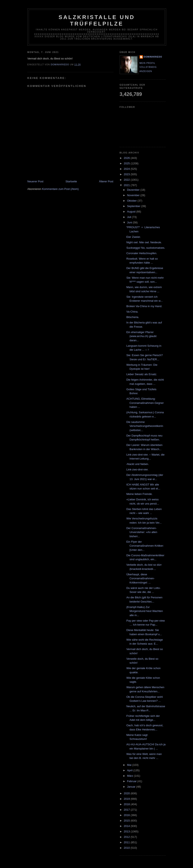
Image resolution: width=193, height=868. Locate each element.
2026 (127, 158)
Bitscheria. (133, 317)
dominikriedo (153, 57)
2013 (127, 831)
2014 (127, 826)
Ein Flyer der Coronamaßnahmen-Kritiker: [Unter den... (145, 546)
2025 (127, 163)
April (130, 770)
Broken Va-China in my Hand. (144, 306)
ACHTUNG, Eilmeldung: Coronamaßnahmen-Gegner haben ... (145, 403)
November (134, 195)
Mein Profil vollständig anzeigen (148, 67)
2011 (127, 842)
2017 (127, 810)
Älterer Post (106, 181)
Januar (131, 787)
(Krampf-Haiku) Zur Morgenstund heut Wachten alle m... (145, 611)
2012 (127, 837)
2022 (127, 180)
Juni (130, 222)
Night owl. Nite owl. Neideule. (144, 242)
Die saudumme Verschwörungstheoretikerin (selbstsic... (145, 426)
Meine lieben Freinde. (139, 494)
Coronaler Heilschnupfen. (142, 253)
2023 (127, 174)
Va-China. (132, 312)
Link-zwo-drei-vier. (137, 469)
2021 (127, 185)
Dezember (134, 190)
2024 (127, 169)
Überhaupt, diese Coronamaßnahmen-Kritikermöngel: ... (141, 578)
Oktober (132, 201)
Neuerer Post (36, 181)
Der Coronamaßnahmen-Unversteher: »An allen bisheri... (142, 532)
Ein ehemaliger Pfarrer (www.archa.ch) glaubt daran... (141, 336)
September (134, 206)
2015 (127, 821)
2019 (127, 799)
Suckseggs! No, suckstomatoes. (146, 248)
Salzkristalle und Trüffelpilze (97, 20)
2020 (127, 793)
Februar (132, 781)
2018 (127, 804)
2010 (127, 848)
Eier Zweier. (134, 237)
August (132, 212)
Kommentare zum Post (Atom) (60, 189)
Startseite (71, 181)
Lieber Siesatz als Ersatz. (142, 374)
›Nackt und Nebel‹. (138, 464)
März (130, 776)
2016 (127, 815)
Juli (129, 217)
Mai (130, 765)
